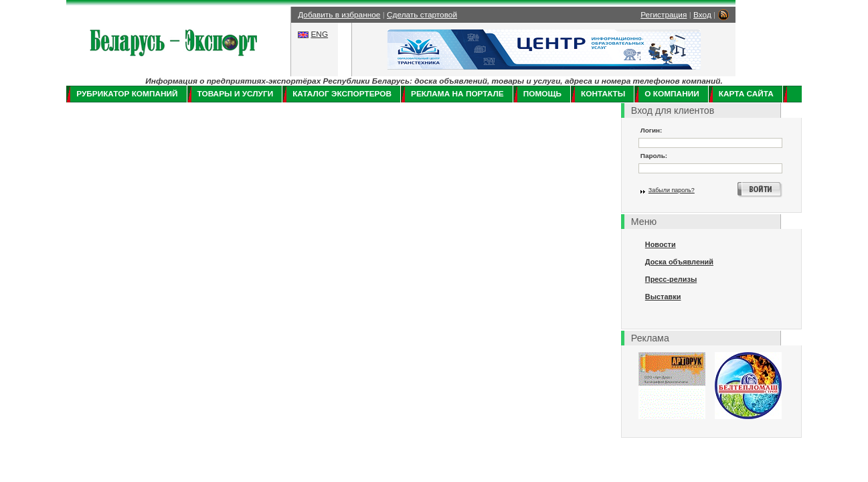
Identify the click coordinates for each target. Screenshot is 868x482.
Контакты (603, 94)
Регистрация (664, 15)
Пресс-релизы (671, 279)
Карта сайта (746, 94)
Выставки (663, 297)
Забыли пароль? (672, 190)
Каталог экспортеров (342, 94)
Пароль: (654, 156)
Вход (702, 15)
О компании (672, 94)
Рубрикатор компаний (127, 94)
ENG (319, 34)
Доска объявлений (679, 262)
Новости (661, 244)
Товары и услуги (236, 94)
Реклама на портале (457, 94)
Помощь (542, 94)
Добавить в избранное (339, 15)
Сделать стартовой (422, 15)
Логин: (652, 130)
